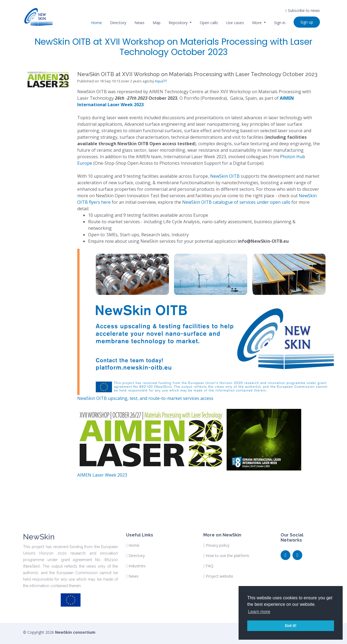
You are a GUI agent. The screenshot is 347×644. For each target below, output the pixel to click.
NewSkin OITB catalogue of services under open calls (237, 202)
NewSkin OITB (225, 176)
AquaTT (161, 81)
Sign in (280, 23)
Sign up (307, 22)
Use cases (235, 23)
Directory (118, 23)
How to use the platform (227, 556)
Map (157, 23)
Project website (219, 576)
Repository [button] (179, 23)
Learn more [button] (259, 612)
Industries (137, 566)
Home (97, 23)
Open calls (209, 23)
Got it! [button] (291, 626)
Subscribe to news (303, 10)
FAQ (210, 566)
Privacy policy (218, 545)
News (139, 23)
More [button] (257, 23)
